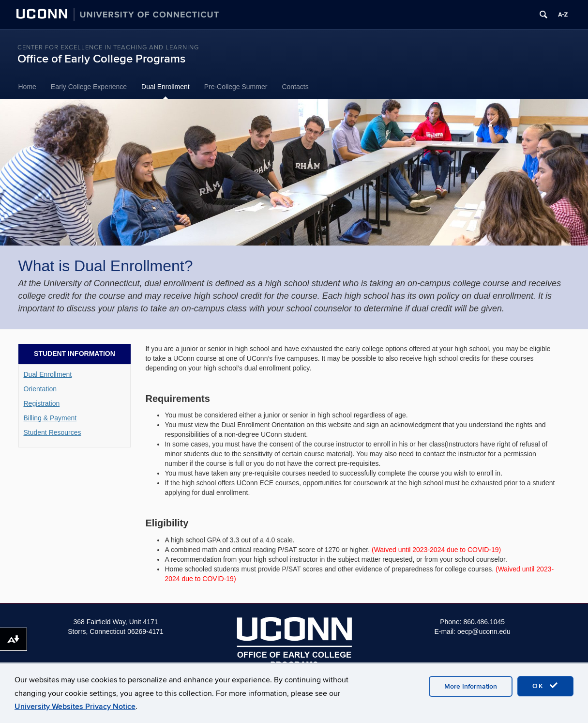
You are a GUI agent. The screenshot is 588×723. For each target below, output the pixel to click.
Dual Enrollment (166, 87)
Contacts (295, 87)
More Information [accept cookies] (471, 686)
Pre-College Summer (236, 87)
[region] (294, 172)
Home (27, 87)
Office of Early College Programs (101, 59)
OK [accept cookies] (545, 686)
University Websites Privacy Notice (75, 707)
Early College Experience (89, 87)
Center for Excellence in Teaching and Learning (108, 47)
